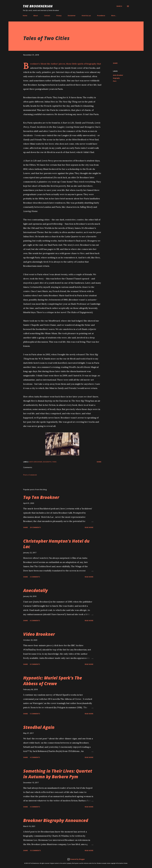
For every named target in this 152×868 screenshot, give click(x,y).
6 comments (35, 621)
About (36, 16)
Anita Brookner (118, 75)
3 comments (35, 577)
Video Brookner (39, 634)
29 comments (35, 527)
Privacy (59, 16)
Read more (89, 527)
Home (25, 16)
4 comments (35, 757)
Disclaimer (72, 16)
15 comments (35, 850)
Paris (115, 81)
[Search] (119, 6)
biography (116, 78)
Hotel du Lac (86, 16)
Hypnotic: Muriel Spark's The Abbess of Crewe (53, 681)
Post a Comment (30, 475)
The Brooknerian (38, 6)
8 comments (35, 664)
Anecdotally (36, 590)
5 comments (35, 714)
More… (114, 16)
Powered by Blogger (76, 859)
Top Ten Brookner (41, 497)
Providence (101, 16)
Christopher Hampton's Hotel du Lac (56, 544)
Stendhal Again (39, 727)
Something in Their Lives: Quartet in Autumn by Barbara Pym (58, 774)
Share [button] (115, 63)
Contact (47, 16)
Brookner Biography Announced (56, 820)
